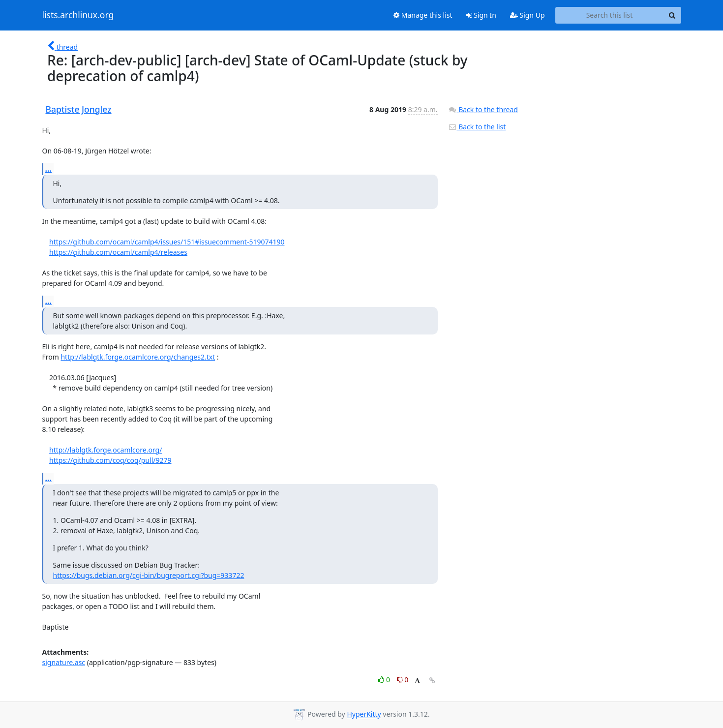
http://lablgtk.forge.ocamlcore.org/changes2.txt (138, 357)
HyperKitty (364, 714)
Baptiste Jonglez (79, 109)
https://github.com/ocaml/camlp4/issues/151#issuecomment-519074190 (167, 242)
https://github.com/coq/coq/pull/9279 (110, 460)
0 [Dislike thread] (403, 680)
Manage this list (423, 15)
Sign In (481, 15)
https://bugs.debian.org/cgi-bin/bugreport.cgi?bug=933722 (149, 575)
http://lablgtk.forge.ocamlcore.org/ (105, 450)
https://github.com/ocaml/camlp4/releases (118, 252)
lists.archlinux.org (78, 15)
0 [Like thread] (385, 680)
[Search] (672, 15)
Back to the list (477, 127)
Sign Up (527, 15)
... (49, 169)
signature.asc (64, 662)
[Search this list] (610, 15)
